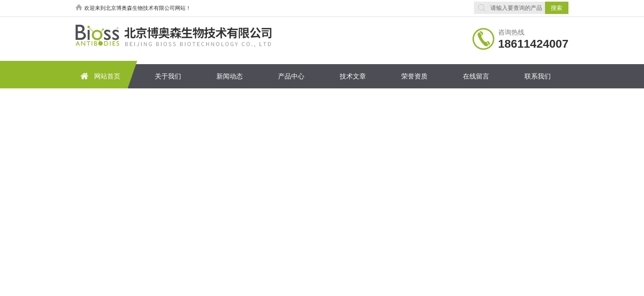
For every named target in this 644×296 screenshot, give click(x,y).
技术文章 (353, 76)
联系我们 (538, 76)
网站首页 (99, 76)
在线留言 (476, 76)
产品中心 (291, 76)
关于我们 (168, 76)
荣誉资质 (414, 76)
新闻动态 (230, 76)
